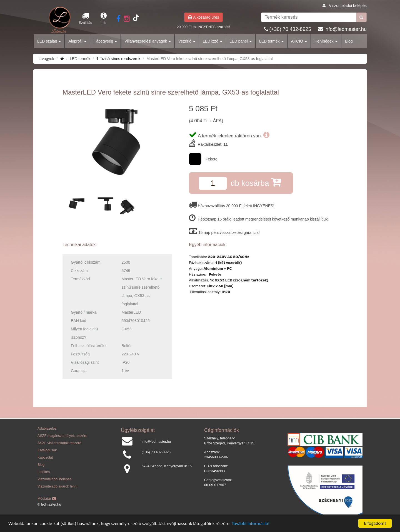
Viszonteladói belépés (348, 6)
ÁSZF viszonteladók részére (59, 443)
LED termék (271, 41)
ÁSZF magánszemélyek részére (62, 436)
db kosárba (256, 182)
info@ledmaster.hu (346, 29)
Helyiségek (326, 41)
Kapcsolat (45, 457)
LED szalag (49, 41)
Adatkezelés (47, 429)
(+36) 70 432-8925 (290, 29)
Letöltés (44, 472)
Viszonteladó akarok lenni (57, 486)
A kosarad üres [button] (203, 17)
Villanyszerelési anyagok (148, 41)
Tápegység (105, 41)
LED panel (241, 41)
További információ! (251, 524)
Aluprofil (77, 41)
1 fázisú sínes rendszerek (118, 59)
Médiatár (47, 499)
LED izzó (212, 41)
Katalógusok (47, 450)
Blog (349, 41)
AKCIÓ (299, 41)
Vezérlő (187, 41)
